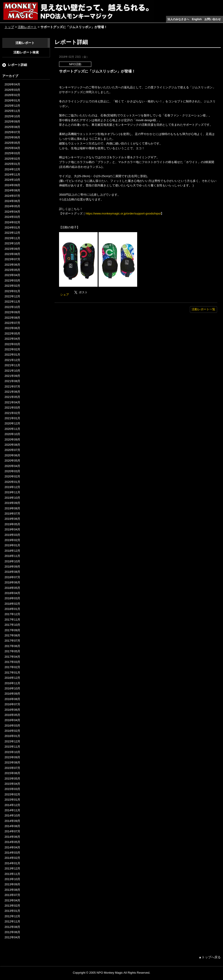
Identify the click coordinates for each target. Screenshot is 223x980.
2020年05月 (12, 461)
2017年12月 (12, 614)
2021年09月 (12, 376)
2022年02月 (12, 349)
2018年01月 (12, 609)
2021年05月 (12, 397)
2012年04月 (12, 937)
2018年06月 (12, 582)
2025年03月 (12, 153)
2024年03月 (12, 217)
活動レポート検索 (26, 52)
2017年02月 (12, 667)
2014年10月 (12, 815)
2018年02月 (12, 604)
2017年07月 (12, 641)
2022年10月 (12, 307)
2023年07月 (12, 259)
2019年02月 (12, 540)
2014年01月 (12, 863)
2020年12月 (12, 423)
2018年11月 (12, 556)
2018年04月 (12, 593)
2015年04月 (12, 784)
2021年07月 (12, 386)
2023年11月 (12, 238)
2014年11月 (12, 810)
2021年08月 (12, 381)
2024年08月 (12, 190)
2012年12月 (12, 916)
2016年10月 (12, 688)
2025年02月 (12, 159)
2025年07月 (12, 132)
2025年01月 (12, 164)
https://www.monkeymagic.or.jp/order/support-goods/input (123, 213)
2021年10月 (12, 371)
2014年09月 (12, 821)
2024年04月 (12, 212)
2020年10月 (12, 434)
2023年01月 (12, 291)
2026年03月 (12, 90)
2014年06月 (12, 837)
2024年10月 (12, 180)
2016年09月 (12, 694)
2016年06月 (12, 710)
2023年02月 (12, 286)
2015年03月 (12, 789)
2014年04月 (12, 847)
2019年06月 (12, 519)
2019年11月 (12, 492)
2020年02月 (12, 476)
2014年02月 (12, 858)
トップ (9, 27)
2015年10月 (12, 752)
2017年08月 (12, 635)
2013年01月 (12, 911)
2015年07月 (12, 768)
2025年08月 (12, 127)
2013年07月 (12, 895)
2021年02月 (12, 413)
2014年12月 (12, 805)
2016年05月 (12, 715)
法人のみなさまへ (178, 19)
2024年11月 (12, 175)
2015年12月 (12, 741)
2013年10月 (12, 879)
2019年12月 (12, 487)
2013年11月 (12, 874)
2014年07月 (12, 831)
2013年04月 (12, 900)
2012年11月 (12, 921)
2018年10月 (12, 561)
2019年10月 (12, 498)
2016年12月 (12, 678)
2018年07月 (12, 577)
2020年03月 (12, 471)
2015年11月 (12, 747)
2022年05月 (12, 333)
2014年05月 (12, 842)
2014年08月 (12, 826)
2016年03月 (12, 726)
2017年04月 (12, 657)
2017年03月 (12, 662)
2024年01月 (12, 228)
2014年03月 (12, 853)
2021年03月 (12, 408)
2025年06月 (12, 137)
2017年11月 (12, 620)
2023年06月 (12, 265)
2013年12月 (12, 868)
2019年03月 (12, 535)
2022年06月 (12, 328)
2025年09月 (12, 122)
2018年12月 (12, 551)
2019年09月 (12, 503)
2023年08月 (12, 254)
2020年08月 (12, 445)
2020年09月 (12, 439)
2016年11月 (12, 683)
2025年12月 (12, 106)
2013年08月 (12, 890)
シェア (65, 295)
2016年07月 (12, 704)
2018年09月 (12, 567)
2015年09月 (12, 757)
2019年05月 (12, 524)
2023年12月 (12, 233)
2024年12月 (12, 169)
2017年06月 (12, 646)
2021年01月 (12, 418)
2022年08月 (12, 318)
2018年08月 (12, 572)
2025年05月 (12, 143)
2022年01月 (12, 355)
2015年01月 (12, 800)
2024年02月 (12, 222)
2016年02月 (12, 731)
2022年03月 (12, 344)
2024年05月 (12, 206)
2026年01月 (12, 100)
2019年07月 (12, 514)
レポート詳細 (17, 65)
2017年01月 (12, 673)
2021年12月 (12, 360)
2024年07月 (12, 196)
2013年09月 (12, 884)
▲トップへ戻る (210, 957)
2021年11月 (12, 365)
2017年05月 (12, 651)
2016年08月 (12, 699)
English (197, 19)
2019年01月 (12, 545)
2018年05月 (12, 588)
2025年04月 (12, 148)
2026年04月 (12, 84)
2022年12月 (12, 296)
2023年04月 (12, 275)
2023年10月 (12, 243)
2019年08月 (12, 508)
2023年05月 (12, 270)
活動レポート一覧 (203, 309)
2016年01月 (12, 736)
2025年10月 (12, 116)
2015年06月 (12, 773)
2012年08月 (12, 927)
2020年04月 (12, 466)
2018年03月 (12, 598)
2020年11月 (12, 429)
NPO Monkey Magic (110, 973)
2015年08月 (12, 762)
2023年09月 (12, 249)
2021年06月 (12, 392)
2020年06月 (12, 455)
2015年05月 (12, 779)
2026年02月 (12, 95)
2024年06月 (12, 201)
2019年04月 (12, 529)
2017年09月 (12, 630)
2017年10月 (12, 625)
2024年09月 (12, 185)
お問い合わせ (213, 19)
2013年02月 (12, 906)
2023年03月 (12, 281)
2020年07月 (12, 450)
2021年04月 (12, 402)
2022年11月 (12, 302)
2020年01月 (12, 482)
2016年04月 (12, 720)
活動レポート (27, 27)
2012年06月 (12, 932)
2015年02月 (12, 794)
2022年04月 (12, 339)
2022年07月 (12, 323)
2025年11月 (12, 111)
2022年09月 (12, 312)
